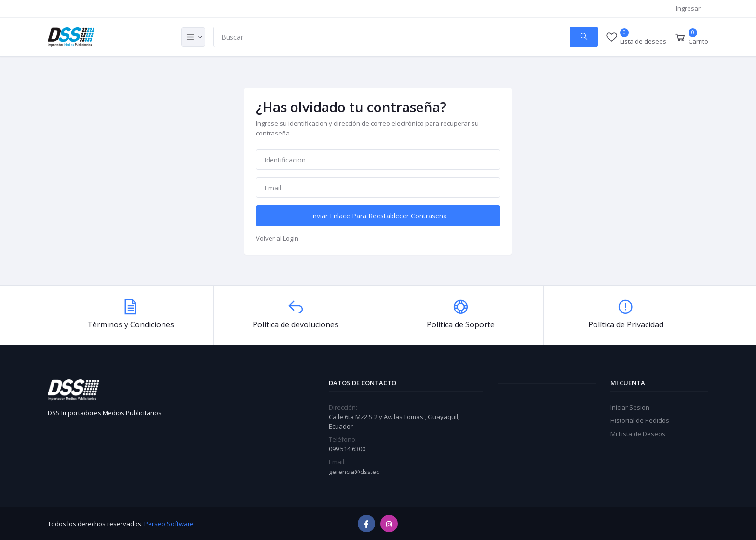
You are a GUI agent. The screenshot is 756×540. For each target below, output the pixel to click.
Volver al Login (277, 238)
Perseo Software (169, 524)
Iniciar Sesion (630, 407)
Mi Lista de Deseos (638, 434)
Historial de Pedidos (640, 420)
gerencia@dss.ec (354, 472)
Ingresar (688, 8)
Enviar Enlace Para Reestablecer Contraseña (378, 216)
